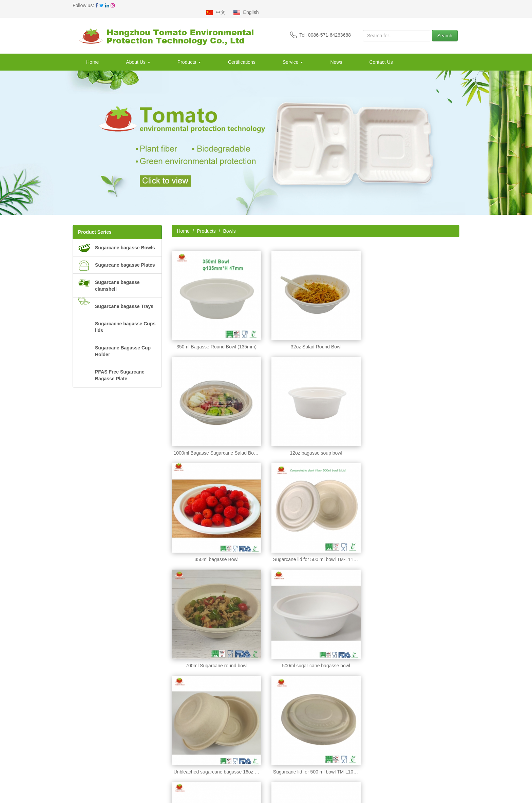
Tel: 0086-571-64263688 (320, 28)
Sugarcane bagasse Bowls (125, 241)
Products (189, 55)
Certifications (242, 55)
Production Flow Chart (96, 751)
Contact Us (381, 55)
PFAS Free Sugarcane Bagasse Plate (120, 368)
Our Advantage (88, 734)
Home (92, 55)
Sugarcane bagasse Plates (125, 258)
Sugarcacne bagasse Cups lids (125, 320)
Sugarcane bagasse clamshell (117, 279)
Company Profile (90, 726)
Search (445, 29)
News (336, 55)
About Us (138, 55)
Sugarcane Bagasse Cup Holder (123, 344)
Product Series (95, 225)
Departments (86, 743)
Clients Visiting (88, 760)
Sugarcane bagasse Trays (124, 300)
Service (293, 55)
